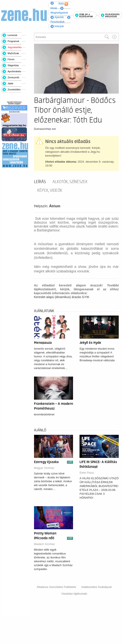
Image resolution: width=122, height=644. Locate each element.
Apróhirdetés (14, 71)
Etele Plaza (87, 473)
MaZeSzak (13, 53)
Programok (13, 41)
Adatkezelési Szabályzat (96, 587)
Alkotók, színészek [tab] (70, 182)
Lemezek (12, 35)
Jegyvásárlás (15, 47)
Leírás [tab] (40, 182)
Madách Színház (45, 544)
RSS (63, 4)
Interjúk (57, 26)
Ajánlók (57, 17)
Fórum (11, 59)
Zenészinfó (13, 77)
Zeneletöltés (14, 90)
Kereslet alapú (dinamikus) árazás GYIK (62, 297)
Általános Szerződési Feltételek (56, 587)
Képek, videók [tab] (50, 190)
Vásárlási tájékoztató (74, 594)
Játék (10, 83)
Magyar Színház (44, 468)
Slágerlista (13, 65)
